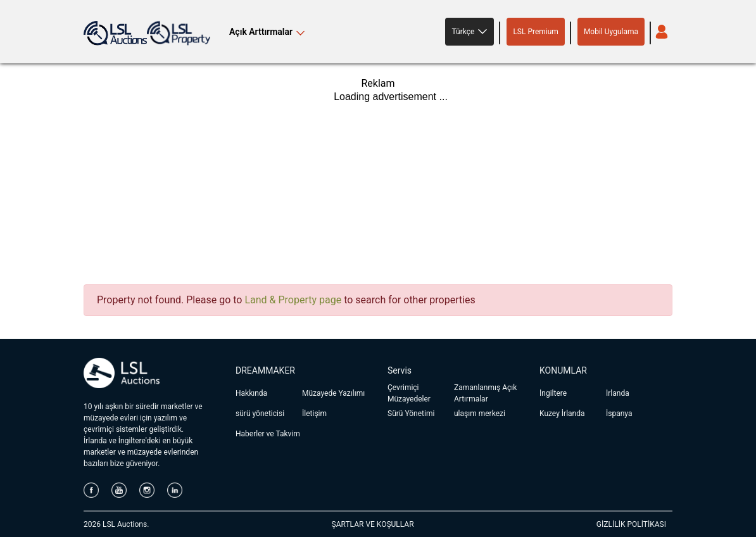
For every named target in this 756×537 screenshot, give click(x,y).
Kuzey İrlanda (562, 414)
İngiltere (553, 393)
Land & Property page (293, 300)
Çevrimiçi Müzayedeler (409, 393)
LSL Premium (536, 32)
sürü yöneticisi (260, 414)
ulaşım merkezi (480, 414)
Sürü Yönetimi (411, 414)
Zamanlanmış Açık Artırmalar (485, 393)
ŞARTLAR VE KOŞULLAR (373, 524)
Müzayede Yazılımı (333, 393)
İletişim (314, 414)
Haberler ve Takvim (268, 434)
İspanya (619, 414)
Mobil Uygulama (611, 32)
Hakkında (251, 393)
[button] (469, 32)
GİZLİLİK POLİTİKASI (631, 524)
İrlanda (618, 393)
